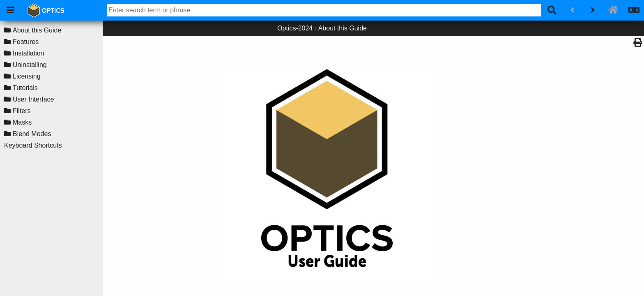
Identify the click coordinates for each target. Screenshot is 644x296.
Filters (22, 111)
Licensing (27, 76)
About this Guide (37, 30)
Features (26, 42)
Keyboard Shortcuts (33, 145)
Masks (22, 122)
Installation (29, 53)
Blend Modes (32, 134)
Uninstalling (30, 65)
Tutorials (25, 88)
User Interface (33, 99)
